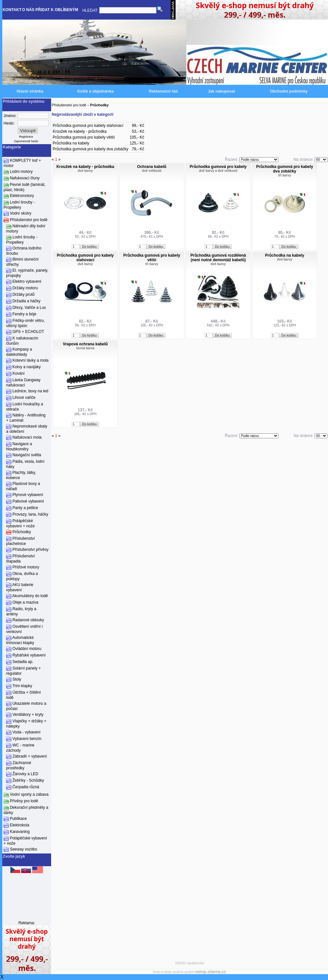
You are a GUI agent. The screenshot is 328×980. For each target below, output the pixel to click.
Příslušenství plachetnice (21, 541)
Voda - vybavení (26, 732)
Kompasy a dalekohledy (19, 352)
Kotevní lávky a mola (30, 360)
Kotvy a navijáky (27, 367)
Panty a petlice (25, 508)
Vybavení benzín (27, 739)
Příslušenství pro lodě (29, 220)
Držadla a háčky (26, 301)
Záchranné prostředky (19, 765)
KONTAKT (12, 10)
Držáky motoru (25, 288)
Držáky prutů (23, 294)
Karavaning (20, 832)
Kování (18, 373)
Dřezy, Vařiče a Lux (29, 308)
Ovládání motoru (27, 649)
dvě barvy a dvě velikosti (218, 171)
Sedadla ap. (23, 662)
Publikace (18, 819)
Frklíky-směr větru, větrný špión (26, 323)
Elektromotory (22, 196)
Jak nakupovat (221, 91)
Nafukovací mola (27, 437)
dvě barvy (85, 171)
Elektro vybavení (27, 281)
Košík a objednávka (95, 91)
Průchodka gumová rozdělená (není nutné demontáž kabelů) (218, 258)
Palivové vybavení (28, 501)
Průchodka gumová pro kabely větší (84, 137)
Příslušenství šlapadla (21, 559)
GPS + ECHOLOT (28, 332)
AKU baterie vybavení (20, 587)
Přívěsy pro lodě (24, 801)
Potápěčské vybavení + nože (21, 523)
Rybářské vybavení (29, 655)
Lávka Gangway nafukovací (23, 383)
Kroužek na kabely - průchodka (80, 131)
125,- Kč (137, 143)
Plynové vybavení (28, 495)
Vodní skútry (21, 213)
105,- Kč (137, 137)
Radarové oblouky (28, 620)
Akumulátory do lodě (30, 596)
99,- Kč (138, 126)
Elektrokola (19, 825)
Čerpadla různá (26, 787)
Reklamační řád (163, 91)
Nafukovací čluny (25, 178)
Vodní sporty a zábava (29, 794)
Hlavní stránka (30, 91)
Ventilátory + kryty (28, 715)
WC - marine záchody (20, 748)
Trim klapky (22, 686)
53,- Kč (138, 131)
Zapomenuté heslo (26, 141)
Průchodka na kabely (71, 143)
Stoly (17, 679)
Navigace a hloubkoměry (19, 446)
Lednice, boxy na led (30, 391)
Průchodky (22, 532)
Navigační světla (27, 455)
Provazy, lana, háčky (30, 514)
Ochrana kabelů (152, 167)
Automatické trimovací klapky (20, 640)
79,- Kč (138, 149)
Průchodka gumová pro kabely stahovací (88, 126)
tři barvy (285, 175)
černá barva (85, 348)
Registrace (26, 137)
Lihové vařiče (24, 398)
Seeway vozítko (23, 849)
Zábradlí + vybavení (30, 756)
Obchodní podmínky (289, 91)
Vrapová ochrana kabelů (85, 344)
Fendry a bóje (24, 314)
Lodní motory (21, 172)
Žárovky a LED (25, 774)
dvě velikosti (152, 171)
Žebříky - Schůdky (28, 780)
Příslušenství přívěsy (30, 550)
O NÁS (28, 10)
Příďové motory (26, 567)
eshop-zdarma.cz (210, 972)
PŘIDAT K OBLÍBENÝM (57, 10)
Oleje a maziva (25, 602)
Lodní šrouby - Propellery (19, 205)
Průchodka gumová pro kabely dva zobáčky (91, 149)
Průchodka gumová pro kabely (218, 167)
